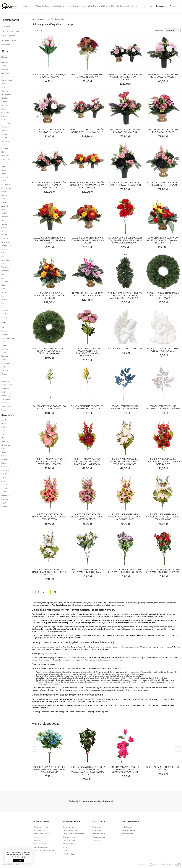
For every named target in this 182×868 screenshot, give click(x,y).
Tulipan (4, 130)
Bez (3, 76)
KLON (3, 289)
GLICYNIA (5, 227)
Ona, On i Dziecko (131, 6)
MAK (3, 209)
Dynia (4, 452)
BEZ (3, 307)
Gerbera (5, 91)
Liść (3, 220)
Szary (4, 352)
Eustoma (5, 87)
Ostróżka (5, 112)
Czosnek (5, 148)
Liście (4, 152)
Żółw (4, 481)
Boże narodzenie (79, 6)
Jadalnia (120, 6)
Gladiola (5, 98)
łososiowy (6, 395)
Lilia (3, 109)
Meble (114, 6)
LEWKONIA (5, 155)
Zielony (4, 342)
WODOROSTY (6, 245)
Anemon (5, 62)
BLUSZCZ (4, 231)
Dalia (3, 84)
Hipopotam (6, 495)
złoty (4, 367)
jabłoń (4, 213)
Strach (4, 456)
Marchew (5, 470)
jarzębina (5, 141)
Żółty (4, 345)
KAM (3, 263)
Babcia (4, 484)
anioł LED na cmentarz (165, 680)
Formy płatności (40, 830)
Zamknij (19, 860)
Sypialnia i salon (92, 6)
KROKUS (4, 202)
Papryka (5, 488)
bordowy (5, 388)
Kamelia (5, 238)
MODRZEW (5, 271)
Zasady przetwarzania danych (45, 851)
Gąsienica (5, 474)
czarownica (6, 445)
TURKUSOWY (6, 406)
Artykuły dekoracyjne (39, 19)
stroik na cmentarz (52, 688)
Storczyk (5, 127)
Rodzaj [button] (4, 57)
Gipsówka (5, 195)
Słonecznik (6, 123)
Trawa (4, 173)
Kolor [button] (4, 322)
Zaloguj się (96, 840)
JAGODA (4, 249)
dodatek (5, 191)
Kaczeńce (5, 163)
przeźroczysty (7, 385)
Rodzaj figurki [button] (8, 415)
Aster (4, 66)
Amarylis (5, 69)
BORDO (4, 410)
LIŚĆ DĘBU (5, 274)
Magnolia (5, 159)
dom (3, 438)
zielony (4, 378)
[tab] (15, 57)
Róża (3, 120)
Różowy (5, 334)
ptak (3, 427)
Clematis (5, 177)
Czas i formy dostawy (42, 834)
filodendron (6, 188)
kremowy (5, 374)
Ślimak (4, 477)
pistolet (5, 499)
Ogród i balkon (105, 6)
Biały (3, 327)
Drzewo (5, 459)
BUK (3, 303)
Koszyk (174, 6)
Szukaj (148, 6)
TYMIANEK (5, 217)
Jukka (4, 166)
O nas (36, 837)
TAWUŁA (4, 224)
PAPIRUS (4, 317)
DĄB (3, 285)
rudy (3, 392)
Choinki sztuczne (127, 827)
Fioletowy (5, 349)
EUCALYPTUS (6, 314)
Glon (3, 199)
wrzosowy (6, 399)
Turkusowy (6, 356)
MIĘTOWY (5, 403)
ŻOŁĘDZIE (5, 310)
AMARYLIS (5, 206)
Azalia (4, 145)
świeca (4, 506)
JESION (4, 278)
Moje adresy (97, 830)
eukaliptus (6, 184)
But (3, 431)
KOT (3, 434)
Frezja (4, 170)
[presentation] (34, 749)
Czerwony (6, 363)
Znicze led (6, 27)
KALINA (4, 296)
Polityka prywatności (42, 847)
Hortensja (5, 105)
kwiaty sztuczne (50, 674)
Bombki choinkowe (128, 830)
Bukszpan (5, 134)
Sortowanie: (159, 30)
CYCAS (4, 253)
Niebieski (5, 381)
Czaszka (5, 466)
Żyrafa (4, 492)
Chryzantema (7, 80)
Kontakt (37, 840)
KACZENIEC (6, 260)
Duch (4, 463)
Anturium (5, 73)
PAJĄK (4, 502)
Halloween (6, 45)
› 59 (54, 592)
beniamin (5, 292)
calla (3, 256)
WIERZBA (5, 299)
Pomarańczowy (8, 338)
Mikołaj (4, 423)
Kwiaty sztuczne (29, 6)
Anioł (4, 420)
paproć (4, 138)
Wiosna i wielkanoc (70, 830)
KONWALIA (5, 242)
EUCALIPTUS (6, 281)
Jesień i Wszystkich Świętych (62, 6)
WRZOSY (4, 267)
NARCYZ (4, 235)
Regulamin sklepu (41, 844)
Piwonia (5, 116)
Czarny (4, 331)
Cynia (4, 181)
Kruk (3, 448)
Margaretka (6, 94)
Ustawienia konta (99, 837)
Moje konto (97, 827)
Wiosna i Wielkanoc (43, 6)
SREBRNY (5, 370)
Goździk (5, 102)
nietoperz (5, 441)
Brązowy (5, 360)
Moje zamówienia (99, 834)
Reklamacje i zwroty (41, 827)
